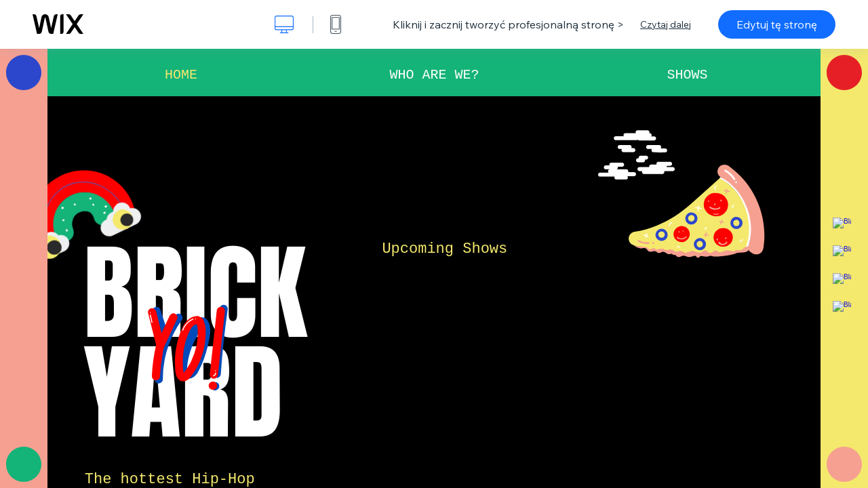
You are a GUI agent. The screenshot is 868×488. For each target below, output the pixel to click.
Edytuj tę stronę (777, 24)
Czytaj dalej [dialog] (666, 24)
